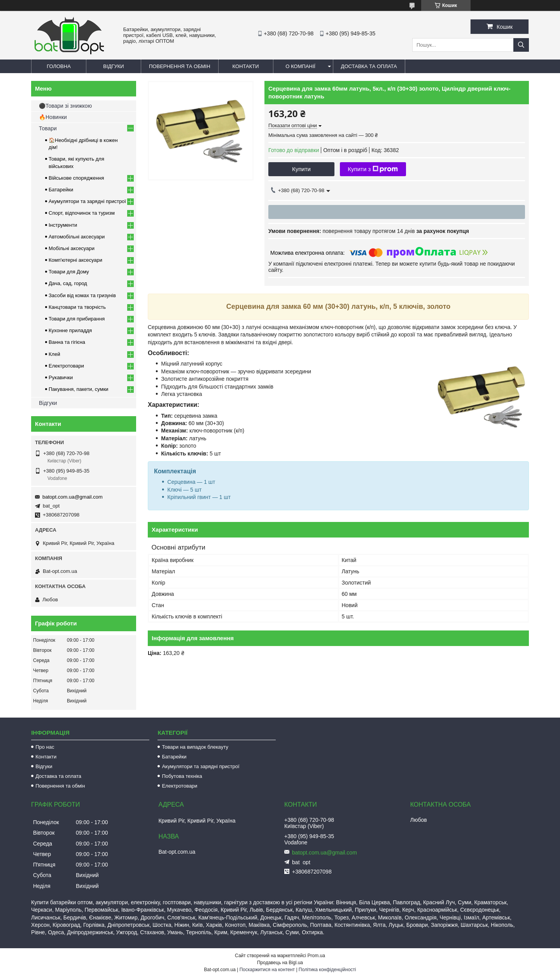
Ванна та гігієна (67, 342)
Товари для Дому (69, 272)
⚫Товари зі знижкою (65, 106)
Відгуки (113, 66)
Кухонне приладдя (70, 330)
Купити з (373, 169)
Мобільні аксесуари (72, 248)
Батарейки (61, 190)
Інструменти (63, 225)
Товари (48, 128)
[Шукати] (521, 45)
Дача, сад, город (68, 283)
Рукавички (61, 377)
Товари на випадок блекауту (195, 747)
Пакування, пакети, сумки (79, 389)
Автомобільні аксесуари (77, 237)
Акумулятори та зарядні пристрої (87, 201)
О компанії (300, 66)
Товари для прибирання (77, 319)
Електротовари (66, 366)
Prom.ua (316, 956)
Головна (59, 66)
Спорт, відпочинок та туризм (82, 213)
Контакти (246, 66)
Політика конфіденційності (327, 970)
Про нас (45, 747)
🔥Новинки (53, 117)
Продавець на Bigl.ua (280, 963)
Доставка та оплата (369, 66)
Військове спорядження (76, 178)
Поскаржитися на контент (267, 970)
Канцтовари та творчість (77, 307)
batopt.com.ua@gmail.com (73, 497)
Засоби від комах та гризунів (82, 295)
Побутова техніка (182, 776)
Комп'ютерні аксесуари (75, 260)
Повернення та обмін (180, 66)
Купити (301, 169)
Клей (54, 354)
